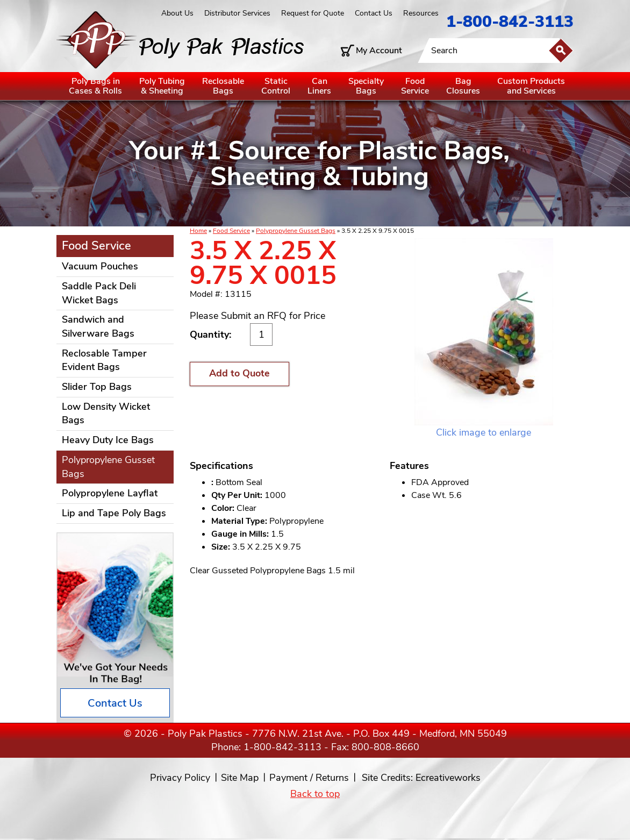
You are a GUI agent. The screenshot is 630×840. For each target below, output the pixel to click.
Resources (421, 13)
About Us (177, 13)
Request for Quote (313, 13)
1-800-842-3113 (510, 22)
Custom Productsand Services (531, 86)
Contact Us (374, 13)
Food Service (231, 231)
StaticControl (276, 86)
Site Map (240, 778)
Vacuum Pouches (100, 266)
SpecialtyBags (366, 86)
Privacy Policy (180, 778)
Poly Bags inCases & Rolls (95, 86)
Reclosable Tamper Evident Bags (104, 360)
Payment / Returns (309, 778)
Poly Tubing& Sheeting (162, 86)
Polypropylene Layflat (110, 493)
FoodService (415, 86)
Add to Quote (239, 373)
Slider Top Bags (97, 387)
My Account (379, 51)
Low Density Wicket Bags (106, 414)
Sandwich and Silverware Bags (98, 326)
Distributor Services (237, 13)
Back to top (315, 794)
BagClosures (463, 86)
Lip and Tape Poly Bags (114, 513)
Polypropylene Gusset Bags (296, 231)
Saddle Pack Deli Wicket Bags (99, 293)
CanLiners (319, 86)
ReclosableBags (223, 86)
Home (198, 231)
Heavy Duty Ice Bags (108, 440)
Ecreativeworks (448, 778)
